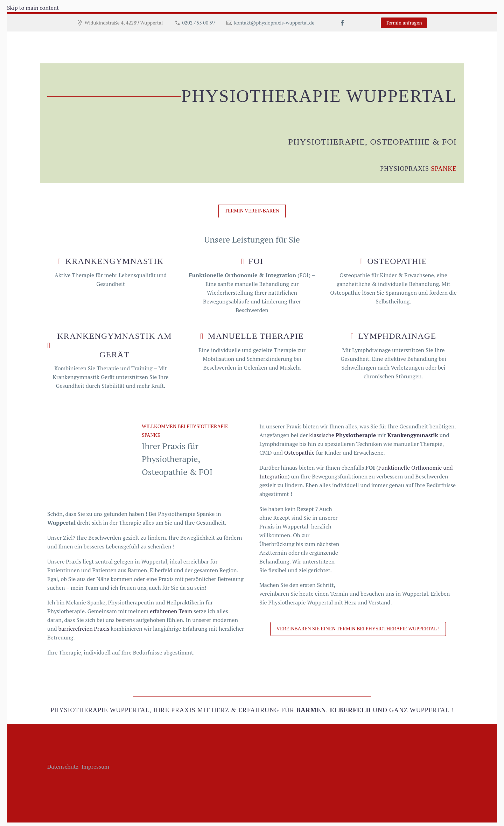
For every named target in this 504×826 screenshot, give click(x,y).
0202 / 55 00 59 (198, 23)
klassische (342, 435)
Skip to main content (33, 8)
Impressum (95, 766)
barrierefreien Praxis (84, 629)
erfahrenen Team (171, 611)
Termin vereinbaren (252, 211)
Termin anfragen (404, 23)
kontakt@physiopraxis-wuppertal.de (274, 23)
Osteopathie (299, 453)
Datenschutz (64, 766)
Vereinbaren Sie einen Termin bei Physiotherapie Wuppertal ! (358, 629)
